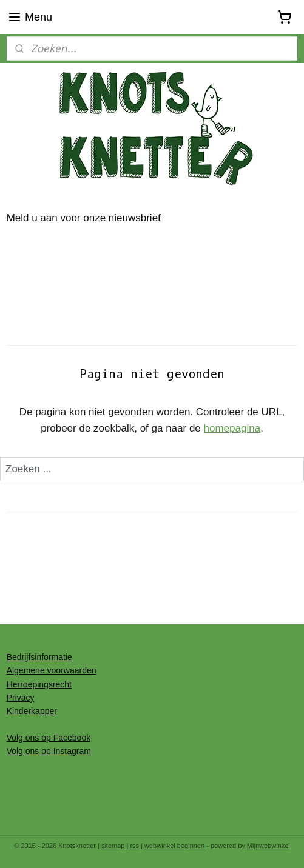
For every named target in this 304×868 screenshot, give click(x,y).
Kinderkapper (32, 711)
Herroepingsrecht (39, 684)
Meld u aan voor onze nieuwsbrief (84, 218)
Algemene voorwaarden (52, 670)
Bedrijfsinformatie (39, 657)
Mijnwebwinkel (269, 846)
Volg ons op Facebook (49, 738)
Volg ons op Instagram (49, 751)
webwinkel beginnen (174, 846)
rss (134, 846)
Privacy (21, 698)
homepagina (232, 428)
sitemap (113, 846)
